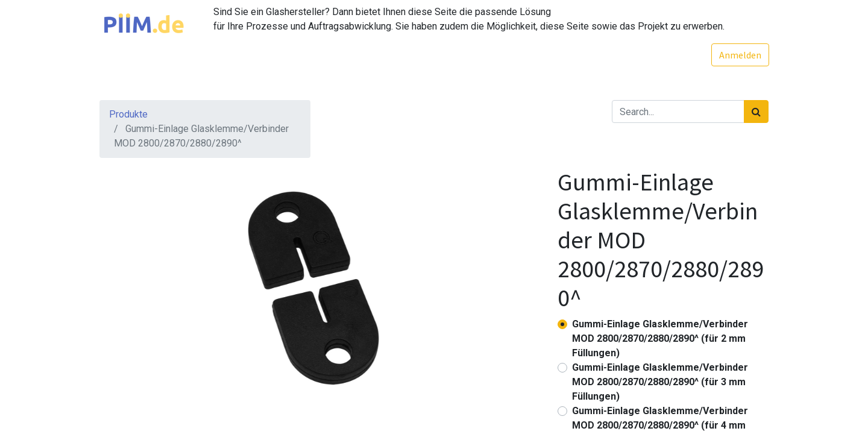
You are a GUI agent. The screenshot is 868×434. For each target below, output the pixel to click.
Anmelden (740, 55)
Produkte (128, 114)
